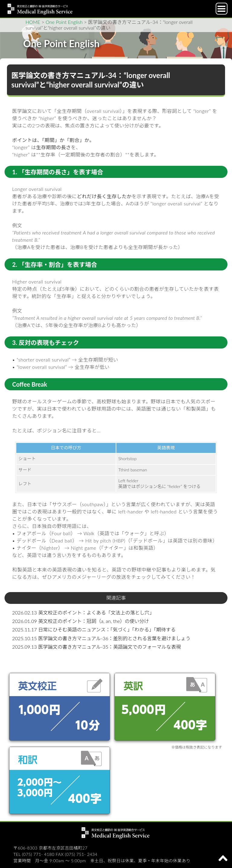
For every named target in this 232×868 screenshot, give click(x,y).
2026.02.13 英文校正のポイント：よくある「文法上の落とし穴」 (83, 613)
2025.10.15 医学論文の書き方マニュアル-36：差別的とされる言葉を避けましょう (101, 638)
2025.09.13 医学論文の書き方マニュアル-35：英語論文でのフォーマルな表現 (96, 647)
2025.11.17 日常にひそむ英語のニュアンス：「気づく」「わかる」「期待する (94, 629)
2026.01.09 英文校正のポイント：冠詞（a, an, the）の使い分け (81, 621)
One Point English (64, 22)
